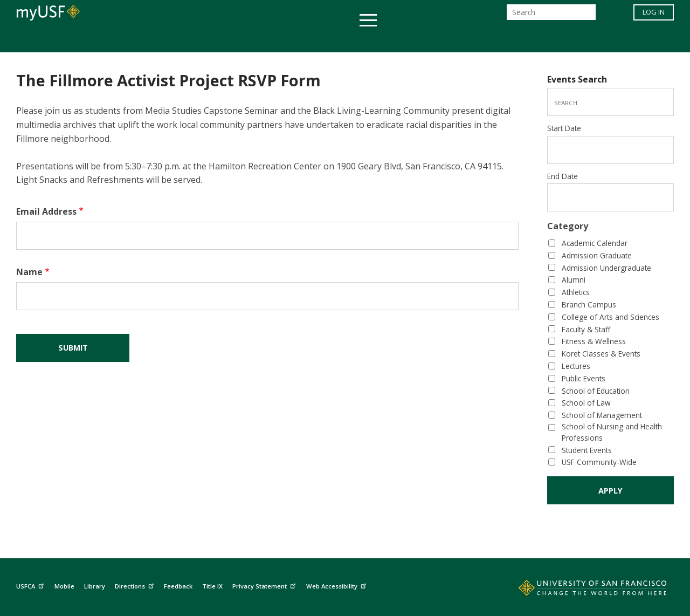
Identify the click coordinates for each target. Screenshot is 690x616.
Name (29, 272)
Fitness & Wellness (594, 341)
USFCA (31, 585)
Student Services (216, 40)
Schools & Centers (536, 40)
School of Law (586, 403)
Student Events (587, 450)
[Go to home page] (581, 590)
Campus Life (399, 40)
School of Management (602, 415)
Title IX (212, 586)
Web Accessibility (337, 585)
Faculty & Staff (586, 329)
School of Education (596, 391)
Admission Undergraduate (606, 268)
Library (95, 586)
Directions (136, 585)
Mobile (64, 586)
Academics (136, 40)
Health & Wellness (313, 40)
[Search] (551, 15)
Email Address (46, 211)
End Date (563, 176)
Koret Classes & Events (601, 354)
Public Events (584, 378)
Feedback (178, 586)
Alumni (574, 280)
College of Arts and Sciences (610, 317)
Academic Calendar (595, 243)
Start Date (564, 128)
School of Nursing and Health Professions (612, 432)
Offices (459, 40)
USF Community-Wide (599, 462)
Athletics (576, 292)
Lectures (576, 366)
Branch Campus (589, 304)
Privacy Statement (265, 585)
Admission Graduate (597, 255)
